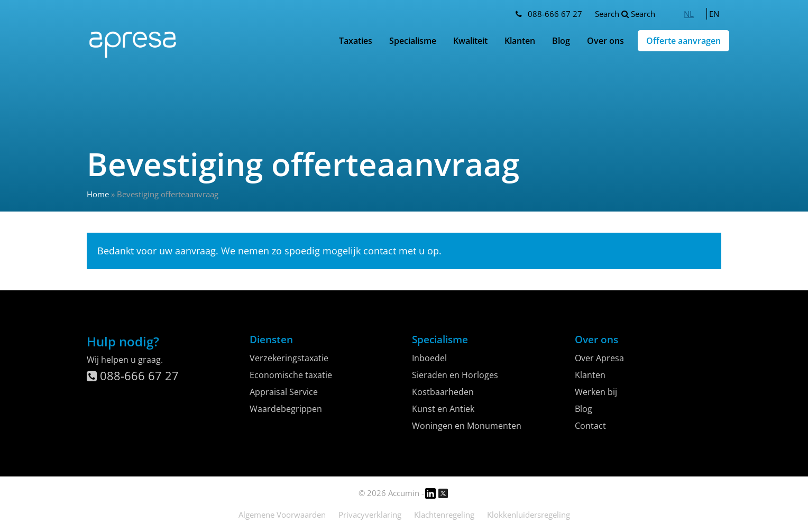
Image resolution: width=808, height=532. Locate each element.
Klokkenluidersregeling (529, 515)
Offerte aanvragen (683, 41)
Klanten (520, 41)
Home (98, 194)
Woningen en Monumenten (467, 426)
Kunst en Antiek (443, 409)
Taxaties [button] (356, 41)
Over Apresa (599, 358)
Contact (590, 426)
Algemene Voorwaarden (282, 515)
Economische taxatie (291, 375)
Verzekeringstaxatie (289, 358)
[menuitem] (689, 14)
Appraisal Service (284, 392)
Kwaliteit (470, 41)
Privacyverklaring (370, 515)
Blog (561, 41)
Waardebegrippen (286, 409)
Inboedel (429, 358)
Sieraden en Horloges (455, 375)
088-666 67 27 (555, 14)
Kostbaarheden (443, 392)
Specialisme (413, 41)
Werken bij (596, 392)
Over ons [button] (605, 41)
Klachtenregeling (444, 515)
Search (625, 14)
